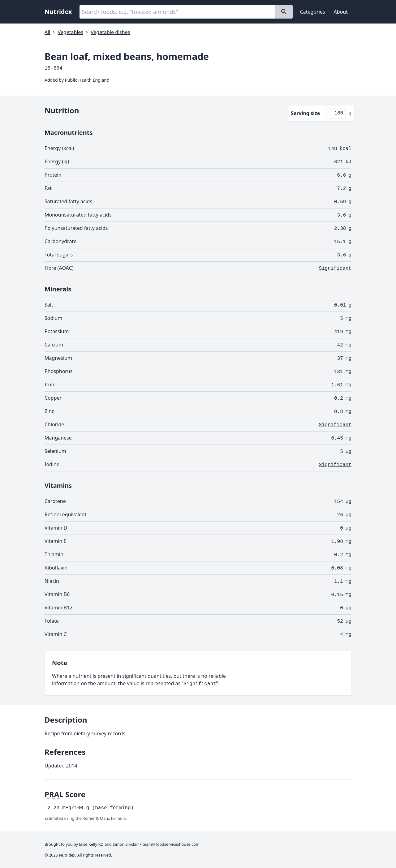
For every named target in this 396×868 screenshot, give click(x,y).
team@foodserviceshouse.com (171, 844)
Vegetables (70, 32)
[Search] (284, 12)
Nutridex (58, 12)
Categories (313, 12)
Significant (335, 269)
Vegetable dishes (110, 32)
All (47, 32)
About (341, 12)
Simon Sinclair (126, 844)
